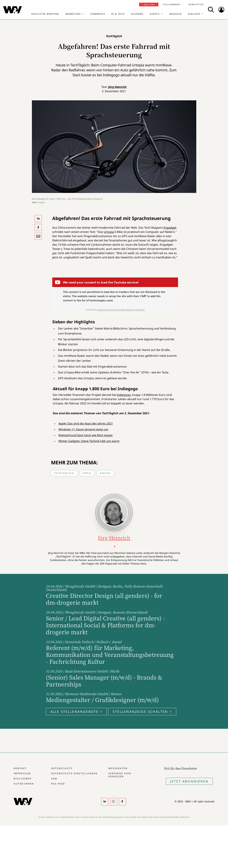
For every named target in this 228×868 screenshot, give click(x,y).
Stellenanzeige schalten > (142, 712)
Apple (87, 473)
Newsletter (196, 4)
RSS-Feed (58, 784)
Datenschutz (62, 768)
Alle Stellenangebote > (76, 712)
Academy (137, 14)
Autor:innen (24, 784)
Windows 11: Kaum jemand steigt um (83, 429)
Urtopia (109, 232)
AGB (54, 779)
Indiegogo (124, 395)
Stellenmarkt (172, 4)
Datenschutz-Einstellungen (74, 773)
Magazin (176, 14)
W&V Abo (149, 5)
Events (155, 14)
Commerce (98, 14)
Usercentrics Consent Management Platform (121, 310)
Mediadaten (118, 768)
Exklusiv (194, 14)
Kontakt (20, 768)
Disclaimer (23, 779)
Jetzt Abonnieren (189, 781)
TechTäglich (64, 473)
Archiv (105, 473)
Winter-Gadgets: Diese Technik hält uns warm (89, 441)
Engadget (170, 228)
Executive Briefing (45, 14)
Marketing (73, 14)
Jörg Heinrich (117, 87)
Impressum (22, 773)
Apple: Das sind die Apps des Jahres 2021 (86, 423)
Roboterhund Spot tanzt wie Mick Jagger (86, 435)
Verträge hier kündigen (120, 775)
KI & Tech (118, 14)
